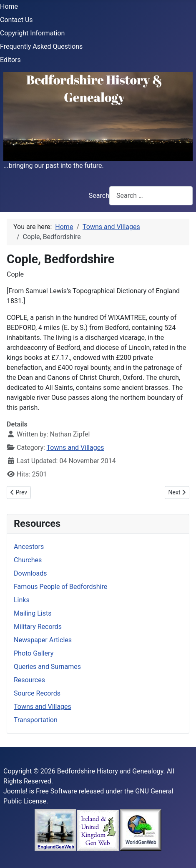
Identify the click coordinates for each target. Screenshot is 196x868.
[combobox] (151, 196)
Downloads (30, 573)
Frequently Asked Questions (41, 46)
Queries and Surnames (47, 667)
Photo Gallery (34, 653)
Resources (29, 680)
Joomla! (15, 791)
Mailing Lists (33, 613)
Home (9, 6)
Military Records (38, 627)
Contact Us (16, 20)
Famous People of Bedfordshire (60, 587)
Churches (28, 560)
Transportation (36, 720)
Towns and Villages (75, 448)
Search (99, 196)
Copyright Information (32, 33)
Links (22, 600)
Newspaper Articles (43, 640)
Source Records (37, 693)
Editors (10, 60)
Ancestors (29, 547)
